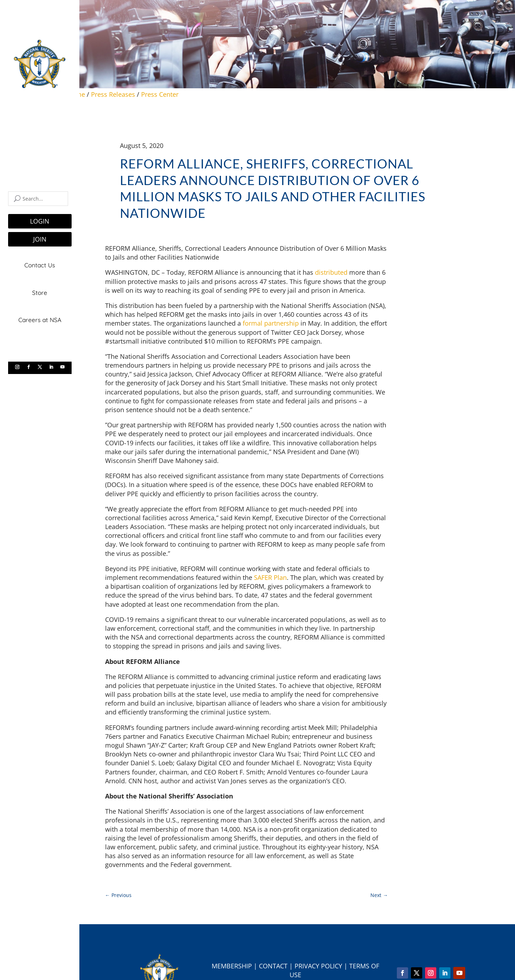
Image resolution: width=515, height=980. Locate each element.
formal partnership (271, 323)
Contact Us (40, 265)
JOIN (40, 239)
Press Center (160, 94)
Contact (273, 966)
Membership (232, 966)
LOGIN (40, 221)
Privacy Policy (318, 966)
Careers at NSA (40, 318)
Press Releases (113, 94)
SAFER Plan (270, 577)
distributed (331, 272)
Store (40, 291)
